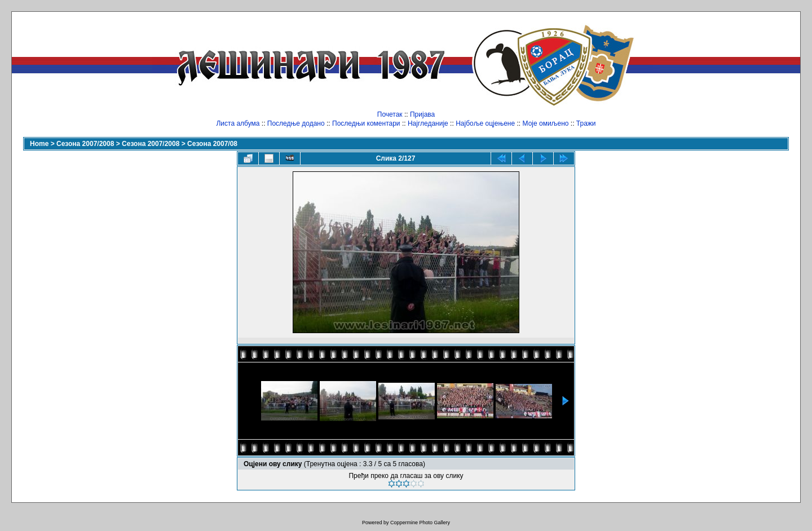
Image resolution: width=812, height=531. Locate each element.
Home (39, 144)
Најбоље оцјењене (485, 123)
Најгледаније (428, 123)
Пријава (422, 114)
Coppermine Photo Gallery (420, 523)
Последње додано (296, 123)
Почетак (390, 114)
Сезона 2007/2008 (85, 144)
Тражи (586, 123)
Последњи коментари (366, 123)
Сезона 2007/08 (212, 144)
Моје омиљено (546, 123)
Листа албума (238, 123)
